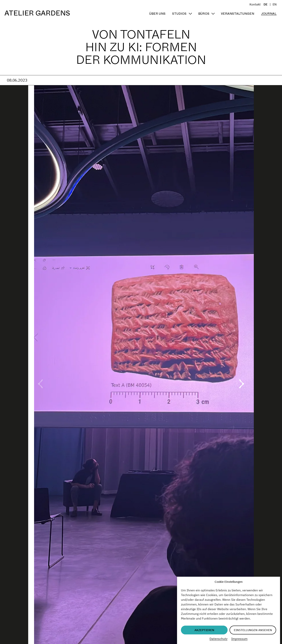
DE (266, 4)
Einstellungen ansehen (253, 630)
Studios (179, 14)
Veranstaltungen (238, 14)
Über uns (157, 14)
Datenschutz (218, 639)
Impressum (239, 639)
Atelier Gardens (37, 13)
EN (275, 4)
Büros (204, 14)
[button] (241, 384)
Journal (269, 14)
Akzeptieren (204, 630)
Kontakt (255, 4)
